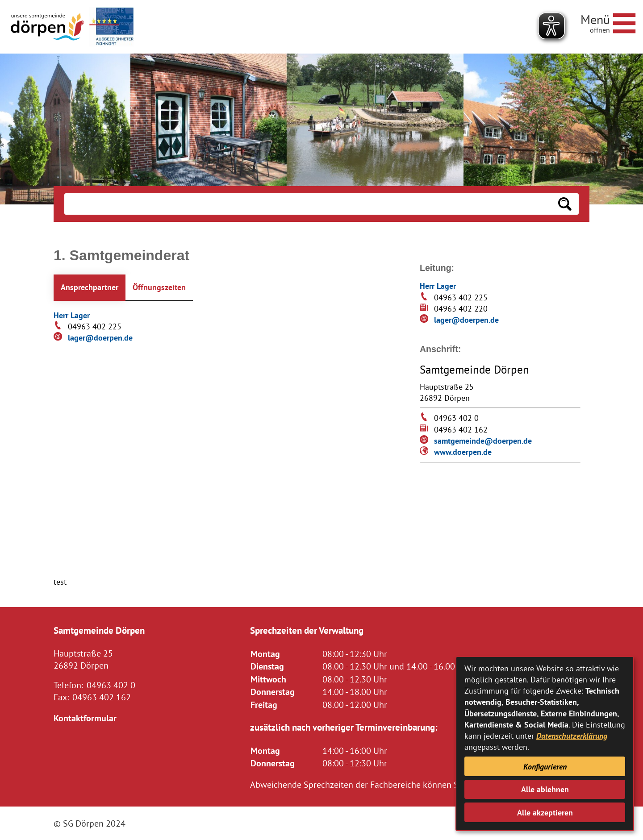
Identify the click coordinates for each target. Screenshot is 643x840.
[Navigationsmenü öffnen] (608, 22)
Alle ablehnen (545, 789)
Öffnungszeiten (159, 287)
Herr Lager (72, 315)
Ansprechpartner (90, 287)
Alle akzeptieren (545, 813)
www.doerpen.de (463, 452)
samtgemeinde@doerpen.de (483, 441)
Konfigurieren (545, 767)
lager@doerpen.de (100, 338)
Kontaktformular (85, 718)
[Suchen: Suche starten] (565, 204)
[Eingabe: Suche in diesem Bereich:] (308, 204)
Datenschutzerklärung (572, 736)
